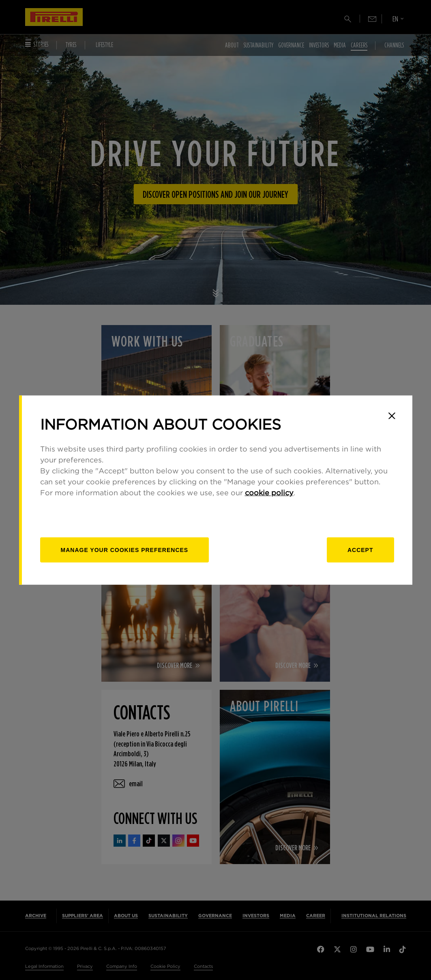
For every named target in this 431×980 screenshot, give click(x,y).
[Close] (392, 416)
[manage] (125, 550)
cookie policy (269, 493)
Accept (360, 550)
